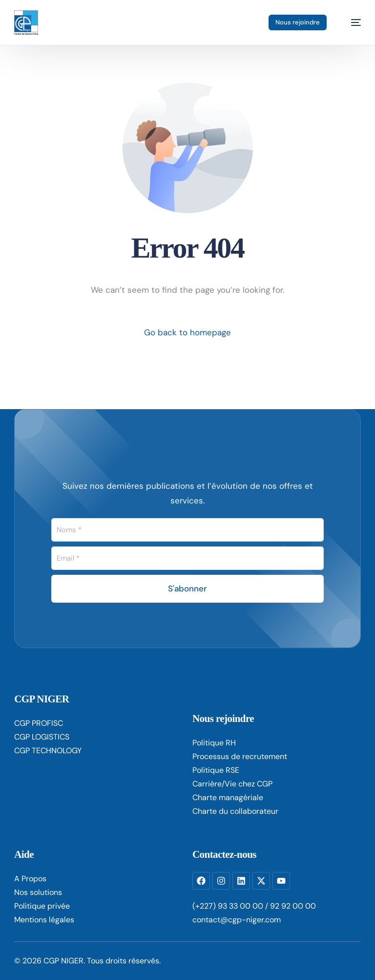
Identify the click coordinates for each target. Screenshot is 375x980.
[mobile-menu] (351, 22)
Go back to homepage (187, 332)
